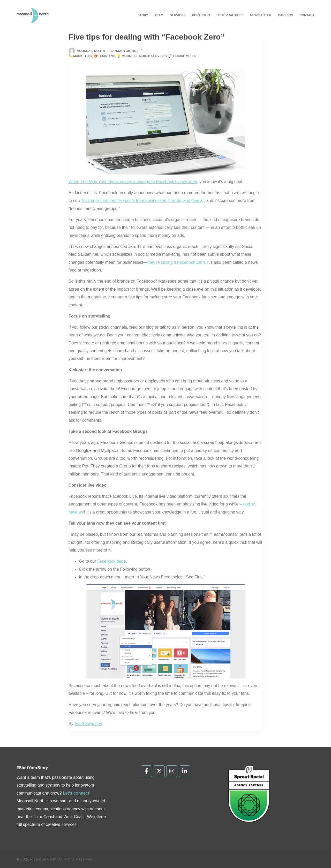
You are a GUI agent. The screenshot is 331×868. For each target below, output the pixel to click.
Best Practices (230, 15)
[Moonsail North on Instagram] (172, 771)
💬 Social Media (182, 56)
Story (143, 15)
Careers (286, 15)
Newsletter (261, 15)
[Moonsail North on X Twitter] (159, 771)
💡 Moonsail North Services (142, 56)
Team (159, 15)
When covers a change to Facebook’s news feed (133, 182)
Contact (307, 15)
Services (178, 15)
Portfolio (201, 15)
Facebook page (111, 561)
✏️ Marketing (80, 56)
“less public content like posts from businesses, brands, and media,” (143, 201)
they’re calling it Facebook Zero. (177, 262)
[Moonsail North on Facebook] (146, 771)
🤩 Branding (105, 56)
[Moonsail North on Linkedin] (185, 771)
